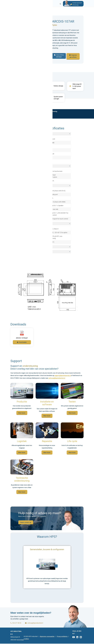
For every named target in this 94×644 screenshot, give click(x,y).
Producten (21, 12)
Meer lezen (22, 414)
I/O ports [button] (27, 186)
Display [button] (26, 135)
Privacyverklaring (62, 637)
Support (25, 117)
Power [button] (26, 253)
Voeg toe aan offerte (73, 56)
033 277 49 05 (16, 623)
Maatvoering (53, 112)
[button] (76, 5)
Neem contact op (26, 523)
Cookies (26, 639)
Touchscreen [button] (28, 167)
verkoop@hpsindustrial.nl (57, 379)
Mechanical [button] (27, 248)
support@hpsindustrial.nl (63, 377)
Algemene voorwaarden (47, 637)
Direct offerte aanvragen (59, 57)
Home (12, 12)
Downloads (15, 117)
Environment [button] (28, 225)
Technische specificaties (37, 112)
